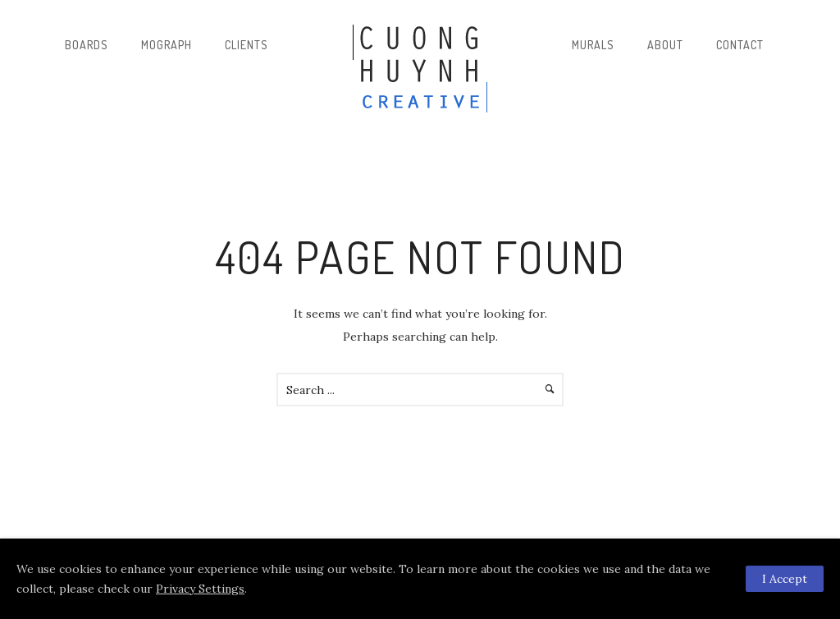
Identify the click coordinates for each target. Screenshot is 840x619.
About (665, 45)
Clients (247, 45)
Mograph (167, 45)
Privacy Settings (200, 589)
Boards (87, 45)
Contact (740, 45)
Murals (593, 45)
